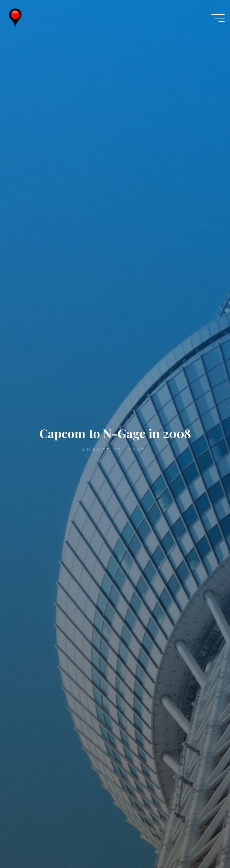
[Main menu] (218, 18)
